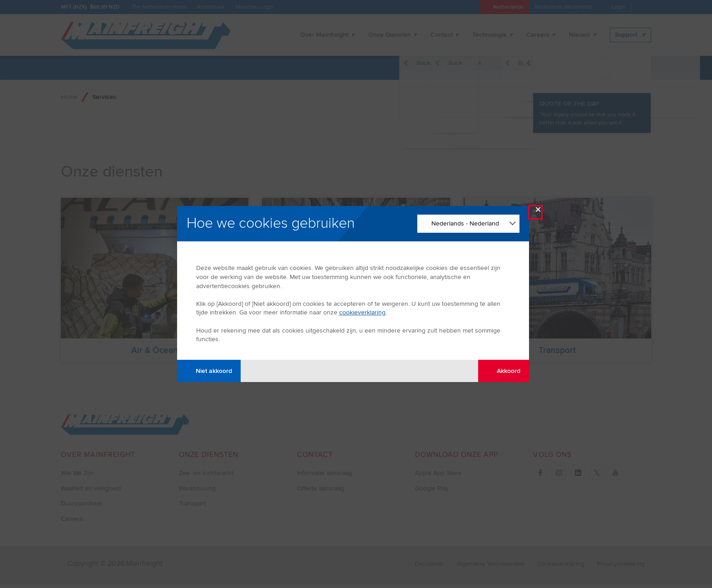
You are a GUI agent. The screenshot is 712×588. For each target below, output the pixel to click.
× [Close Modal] (538, 212)
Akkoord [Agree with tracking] (503, 371)
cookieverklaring (362, 312)
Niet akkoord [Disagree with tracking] (209, 371)
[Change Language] (468, 224)
